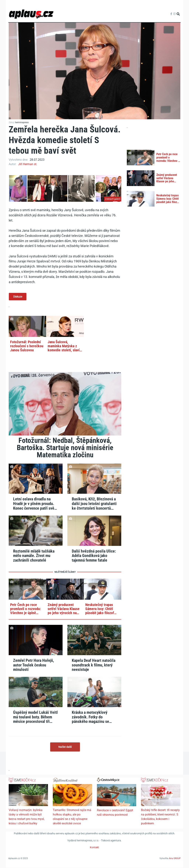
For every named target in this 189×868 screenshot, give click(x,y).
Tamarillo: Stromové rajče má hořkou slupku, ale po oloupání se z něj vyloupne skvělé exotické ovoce (72, 817)
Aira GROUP (175, 859)
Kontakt (94, 848)
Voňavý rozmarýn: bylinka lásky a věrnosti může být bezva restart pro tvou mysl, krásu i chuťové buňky (27, 817)
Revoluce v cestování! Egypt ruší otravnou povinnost (115, 813)
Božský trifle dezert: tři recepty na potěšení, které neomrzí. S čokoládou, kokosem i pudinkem (160, 817)
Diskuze (18, 297)
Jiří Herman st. (28, 164)
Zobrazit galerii (113, 199)
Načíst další (65, 747)
